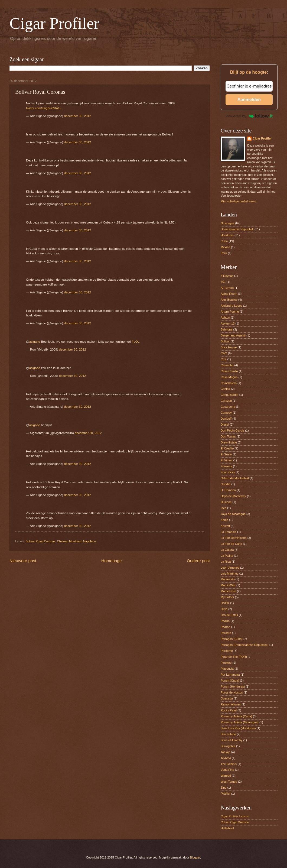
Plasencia (227, 669)
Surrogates (228, 746)
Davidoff (226, 419)
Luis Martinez (230, 574)
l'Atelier (226, 793)
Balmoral (227, 329)
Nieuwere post (23, 561)
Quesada (227, 698)
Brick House (229, 347)
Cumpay (226, 413)
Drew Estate (229, 442)
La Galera (227, 550)
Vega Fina (227, 770)
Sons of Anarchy (231, 740)
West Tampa (229, 782)
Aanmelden (249, 100)
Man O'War (228, 585)
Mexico (225, 247)
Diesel (225, 425)
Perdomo (227, 651)
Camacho (227, 365)
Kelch (224, 520)
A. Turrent (227, 288)
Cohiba (225, 389)
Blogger (195, 857)
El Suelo (226, 454)
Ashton (225, 318)
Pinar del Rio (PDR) (234, 657)
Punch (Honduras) (233, 686)
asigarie (35, 342)
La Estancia (229, 532)
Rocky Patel (229, 710)
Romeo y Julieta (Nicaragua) (240, 722)
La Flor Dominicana (234, 538)
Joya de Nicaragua (233, 514)
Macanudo (228, 579)
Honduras (227, 235)
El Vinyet (226, 460)
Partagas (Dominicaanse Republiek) (245, 645)
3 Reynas (227, 276)
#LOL (136, 342)
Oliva (224, 609)
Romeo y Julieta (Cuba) (236, 716)
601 (223, 282)
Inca (224, 508)
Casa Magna (229, 377)
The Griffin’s (229, 764)
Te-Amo (226, 758)
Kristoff (225, 526)
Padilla (225, 621)
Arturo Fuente (230, 312)
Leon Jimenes (230, 568)
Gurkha (226, 484)
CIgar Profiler (262, 138)
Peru (224, 253)
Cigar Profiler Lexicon (235, 816)
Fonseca (226, 466)
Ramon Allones (231, 704)
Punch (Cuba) (230, 681)
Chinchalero (229, 383)
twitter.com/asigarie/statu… (45, 108)
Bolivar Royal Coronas (41, 541)
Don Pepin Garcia (232, 430)
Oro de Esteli (229, 615)
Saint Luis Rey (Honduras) (238, 728)
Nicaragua (227, 223)
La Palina (227, 556)
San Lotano (228, 734)
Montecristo (228, 591)
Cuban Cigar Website (235, 822)
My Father (227, 597)
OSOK (225, 603)
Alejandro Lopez (231, 306)
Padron (226, 627)
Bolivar (225, 341)
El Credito (227, 448)
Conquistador (230, 395)
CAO (224, 353)
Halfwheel (227, 828)
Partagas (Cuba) (232, 639)
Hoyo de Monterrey (233, 496)
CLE (224, 359)
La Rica (226, 562)
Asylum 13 (228, 323)
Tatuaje (226, 752)
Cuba (224, 241)
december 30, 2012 (77, 116)
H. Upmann (228, 490)
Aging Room (229, 294)
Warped (226, 776)
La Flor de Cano (231, 544)
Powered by (249, 116)
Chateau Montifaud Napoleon (77, 541)
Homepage (112, 561)
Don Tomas (228, 436)
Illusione (226, 502)
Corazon (226, 401)
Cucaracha (228, 407)
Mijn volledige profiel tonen (238, 201)
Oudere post (198, 561)
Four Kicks (228, 472)
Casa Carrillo (229, 371)
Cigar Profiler (54, 23)
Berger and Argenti (233, 335)
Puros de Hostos (232, 692)
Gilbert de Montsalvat (235, 478)
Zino (224, 788)
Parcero (226, 633)
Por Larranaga (230, 675)
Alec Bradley (229, 300)
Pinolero (226, 663)
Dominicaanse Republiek (237, 229)
